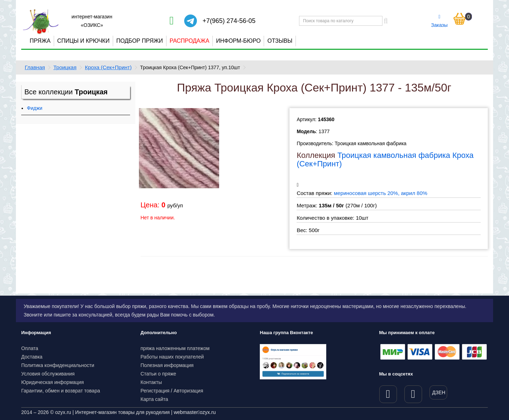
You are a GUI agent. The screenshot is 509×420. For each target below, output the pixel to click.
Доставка (32, 357)
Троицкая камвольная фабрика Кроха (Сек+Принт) (385, 159)
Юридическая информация (52, 382)
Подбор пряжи (140, 41)
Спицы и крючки (83, 41)
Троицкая (65, 67)
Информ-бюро (238, 41)
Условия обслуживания (48, 374)
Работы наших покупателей (172, 357)
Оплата (30, 348)
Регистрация (155, 391)
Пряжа (40, 41)
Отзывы (280, 41)
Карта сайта (154, 399)
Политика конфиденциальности (58, 365)
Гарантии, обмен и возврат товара (61, 391)
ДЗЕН (439, 392)
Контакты (151, 382)
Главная (35, 67)
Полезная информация (167, 365)
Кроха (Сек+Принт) (108, 67)
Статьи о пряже (159, 374)
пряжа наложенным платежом (175, 348)
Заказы (440, 21)
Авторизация (188, 391)
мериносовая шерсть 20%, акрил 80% (380, 193)
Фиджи (35, 108)
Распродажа (189, 41)
